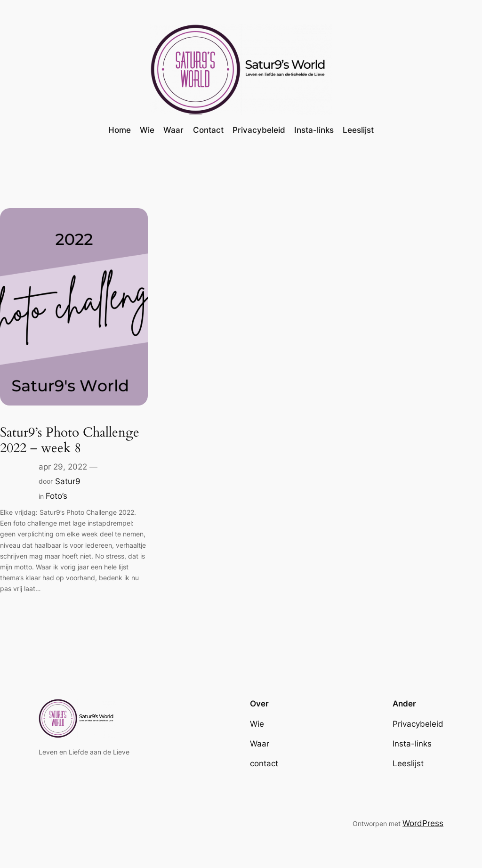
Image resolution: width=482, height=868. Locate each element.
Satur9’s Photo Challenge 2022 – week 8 (70, 440)
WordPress (423, 823)
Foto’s (56, 496)
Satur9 (68, 481)
